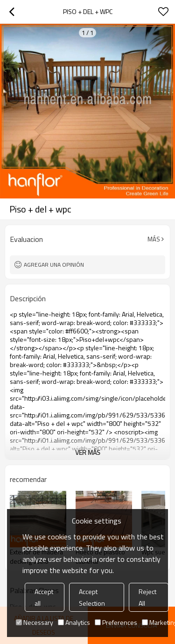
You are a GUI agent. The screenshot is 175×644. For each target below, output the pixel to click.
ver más (88, 452)
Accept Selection (92, 597)
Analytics (74, 622)
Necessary (35, 622)
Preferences (116, 622)
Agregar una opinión (54, 265)
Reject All (147, 597)
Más (154, 239)
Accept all (44, 597)
